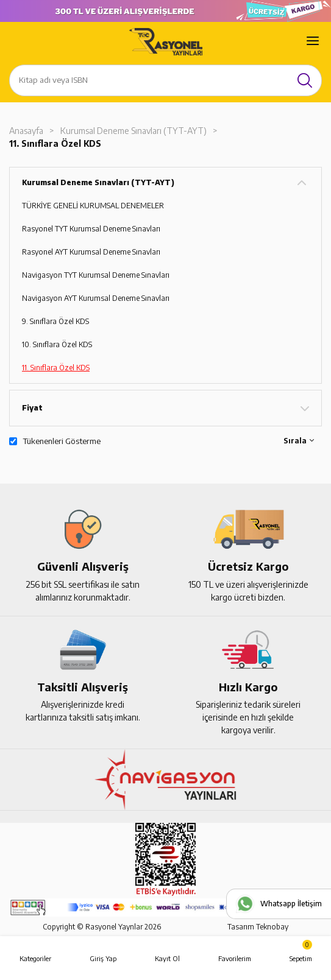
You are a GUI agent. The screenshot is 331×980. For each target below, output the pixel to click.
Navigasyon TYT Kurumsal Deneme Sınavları (96, 275)
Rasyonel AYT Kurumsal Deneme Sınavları (91, 252)
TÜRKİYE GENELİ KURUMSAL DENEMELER (93, 206)
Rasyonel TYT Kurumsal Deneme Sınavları (91, 229)
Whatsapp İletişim (291, 904)
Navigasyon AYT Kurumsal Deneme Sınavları (96, 298)
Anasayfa (26, 131)
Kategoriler (35, 958)
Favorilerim (235, 958)
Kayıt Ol (167, 958)
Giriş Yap (103, 958)
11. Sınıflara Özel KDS (55, 143)
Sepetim (301, 951)
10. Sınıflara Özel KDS (57, 344)
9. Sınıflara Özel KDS (55, 321)
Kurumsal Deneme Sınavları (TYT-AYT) (133, 131)
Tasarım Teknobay (258, 927)
